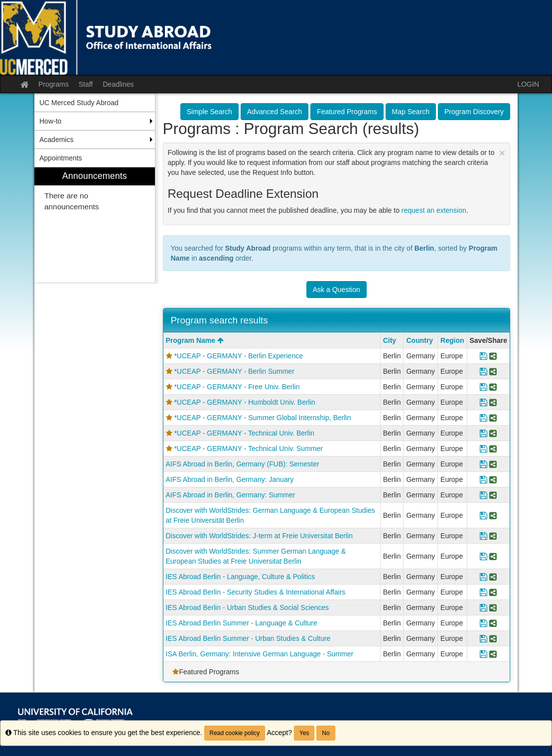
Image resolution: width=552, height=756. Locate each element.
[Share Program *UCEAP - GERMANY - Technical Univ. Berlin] (493, 433)
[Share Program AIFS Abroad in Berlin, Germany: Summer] (493, 495)
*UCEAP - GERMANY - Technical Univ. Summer (248, 449)
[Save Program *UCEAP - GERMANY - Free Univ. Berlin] (483, 387)
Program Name (195, 340)
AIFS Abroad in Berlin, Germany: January (230, 479)
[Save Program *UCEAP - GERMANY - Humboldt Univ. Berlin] (483, 402)
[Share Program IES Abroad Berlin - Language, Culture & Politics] (493, 577)
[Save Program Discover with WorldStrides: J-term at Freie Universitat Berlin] (483, 536)
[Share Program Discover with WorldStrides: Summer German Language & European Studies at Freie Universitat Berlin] (493, 556)
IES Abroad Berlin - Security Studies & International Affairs (256, 592)
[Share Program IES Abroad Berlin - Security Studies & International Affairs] (493, 592)
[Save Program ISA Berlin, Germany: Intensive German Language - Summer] (483, 654)
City (390, 340)
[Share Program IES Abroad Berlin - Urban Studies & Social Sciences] (493, 607)
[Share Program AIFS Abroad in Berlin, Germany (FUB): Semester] (493, 464)
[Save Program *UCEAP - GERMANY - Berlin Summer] (483, 371)
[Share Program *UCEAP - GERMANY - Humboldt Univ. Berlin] (493, 402)
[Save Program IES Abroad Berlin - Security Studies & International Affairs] (483, 592)
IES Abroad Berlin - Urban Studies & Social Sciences (248, 607)
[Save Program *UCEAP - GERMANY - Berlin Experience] (483, 356)
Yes (304, 733)
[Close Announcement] (502, 153)
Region (452, 340)
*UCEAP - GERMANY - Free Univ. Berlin (237, 387)
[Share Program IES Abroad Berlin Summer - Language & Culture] (493, 623)
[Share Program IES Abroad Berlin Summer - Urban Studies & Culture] (493, 638)
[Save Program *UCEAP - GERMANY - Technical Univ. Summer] (483, 449)
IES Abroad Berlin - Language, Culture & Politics (241, 577)
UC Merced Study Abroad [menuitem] (79, 103)
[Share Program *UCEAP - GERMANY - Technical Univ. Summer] (493, 449)
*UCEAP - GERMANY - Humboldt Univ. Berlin (244, 402)
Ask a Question (337, 290)
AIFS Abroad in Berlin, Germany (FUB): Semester (243, 464)
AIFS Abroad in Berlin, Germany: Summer (231, 495)
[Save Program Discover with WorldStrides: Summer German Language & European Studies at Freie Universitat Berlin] (483, 556)
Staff (86, 84)
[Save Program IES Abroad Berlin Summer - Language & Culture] (483, 623)
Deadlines (118, 84)
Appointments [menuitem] (61, 158)
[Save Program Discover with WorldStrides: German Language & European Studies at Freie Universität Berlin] (483, 515)
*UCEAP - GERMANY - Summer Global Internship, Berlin (262, 418)
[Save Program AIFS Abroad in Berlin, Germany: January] (483, 479)
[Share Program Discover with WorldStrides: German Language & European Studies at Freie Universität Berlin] (493, 515)
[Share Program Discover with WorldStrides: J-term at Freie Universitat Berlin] (493, 536)
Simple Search (209, 112)
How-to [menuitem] (50, 121)
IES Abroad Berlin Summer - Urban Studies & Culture (248, 638)
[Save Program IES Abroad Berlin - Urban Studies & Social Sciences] (483, 607)
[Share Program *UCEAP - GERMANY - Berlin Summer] (493, 371)
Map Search (411, 112)
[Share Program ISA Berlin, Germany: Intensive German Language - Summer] (493, 654)
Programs (54, 84)
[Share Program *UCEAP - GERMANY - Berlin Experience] (493, 356)
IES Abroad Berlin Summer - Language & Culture (242, 623)
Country (419, 340)
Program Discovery (474, 112)
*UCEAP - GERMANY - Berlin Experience (238, 356)
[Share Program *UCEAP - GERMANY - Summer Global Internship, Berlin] (493, 418)
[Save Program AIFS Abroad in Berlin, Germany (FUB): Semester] (483, 464)
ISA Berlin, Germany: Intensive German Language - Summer (260, 654)
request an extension (434, 210)
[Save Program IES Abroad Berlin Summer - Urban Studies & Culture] (483, 638)
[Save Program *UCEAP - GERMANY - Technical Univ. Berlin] (483, 433)
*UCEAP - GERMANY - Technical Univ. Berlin (244, 433)
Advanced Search (275, 112)
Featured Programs (347, 112)
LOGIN (528, 84)
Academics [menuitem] (56, 140)
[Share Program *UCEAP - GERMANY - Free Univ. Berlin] (493, 387)
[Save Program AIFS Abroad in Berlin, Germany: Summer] (483, 495)
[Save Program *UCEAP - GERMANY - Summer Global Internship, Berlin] (483, 418)
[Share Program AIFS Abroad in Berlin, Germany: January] (493, 479)
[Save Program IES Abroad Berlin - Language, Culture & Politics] (483, 577)
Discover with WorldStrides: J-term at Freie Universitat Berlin (260, 536)
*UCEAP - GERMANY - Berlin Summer (234, 371)
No (326, 733)
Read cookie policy (235, 733)
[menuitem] (95, 225)
